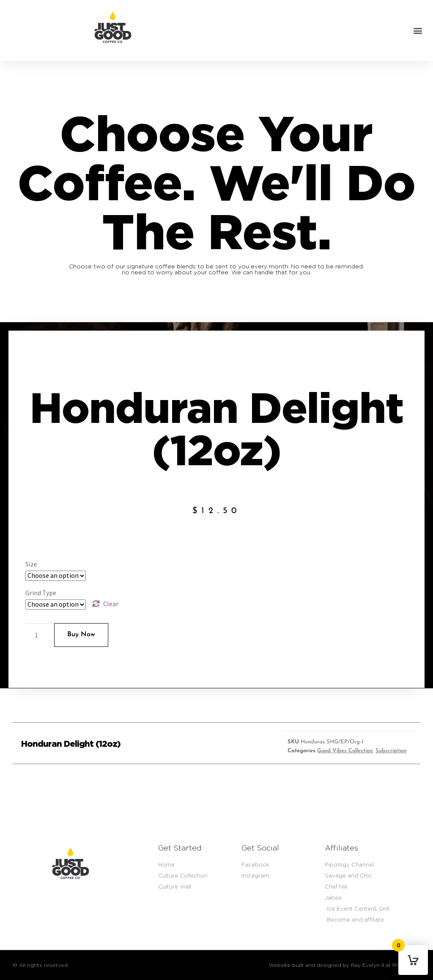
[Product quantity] (40, 635)
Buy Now (81, 635)
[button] (418, 31)
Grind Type (41, 593)
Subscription (391, 751)
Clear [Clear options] (111, 604)
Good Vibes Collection (345, 751)
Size (31, 564)
